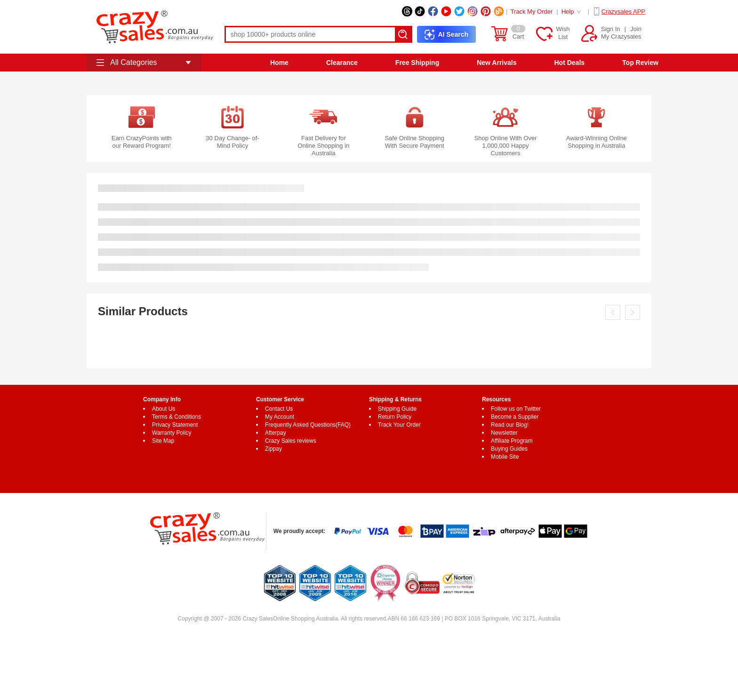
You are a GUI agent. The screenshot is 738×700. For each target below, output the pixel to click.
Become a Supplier (515, 417)
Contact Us (279, 409)
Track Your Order (399, 425)
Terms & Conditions (176, 417)
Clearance (342, 63)
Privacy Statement (175, 425)
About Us (164, 409)
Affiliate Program (512, 441)
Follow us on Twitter (516, 409)
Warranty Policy (172, 433)
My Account (280, 417)
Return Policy (395, 417)
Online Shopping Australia (305, 619)
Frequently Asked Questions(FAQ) (308, 425)
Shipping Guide (397, 409)
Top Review (640, 63)
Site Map (163, 441)
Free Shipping (417, 63)
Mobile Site (505, 457)
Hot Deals (570, 63)
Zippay (273, 449)
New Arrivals (497, 63)
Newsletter (504, 433)
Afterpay (276, 433)
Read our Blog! (510, 425)
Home (279, 63)
